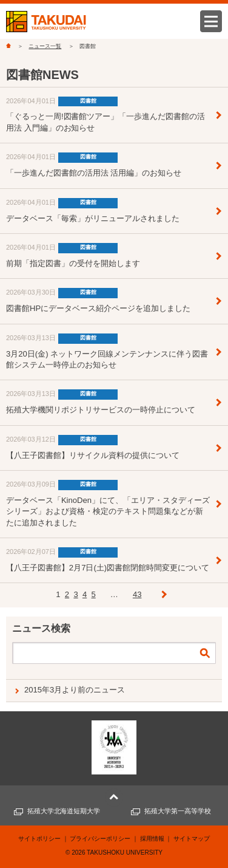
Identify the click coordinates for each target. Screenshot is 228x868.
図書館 (88, 101)
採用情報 (152, 839)
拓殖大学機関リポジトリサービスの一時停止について (101, 410)
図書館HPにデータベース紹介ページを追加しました (98, 308)
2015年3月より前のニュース (75, 690)
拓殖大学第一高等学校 (178, 811)
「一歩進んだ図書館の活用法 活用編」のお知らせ (94, 173)
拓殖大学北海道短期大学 (64, 811)
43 (137, 594)
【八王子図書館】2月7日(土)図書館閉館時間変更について (108, 568)
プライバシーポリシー (100, 839)
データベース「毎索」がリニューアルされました (93, 218)
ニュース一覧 (45, 46)
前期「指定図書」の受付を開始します (73, 263)
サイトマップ (192, 839)
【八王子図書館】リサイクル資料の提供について (93, 455)
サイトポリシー (39, 839)
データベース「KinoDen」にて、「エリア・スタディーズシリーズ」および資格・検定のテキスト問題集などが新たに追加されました (108, 511)
